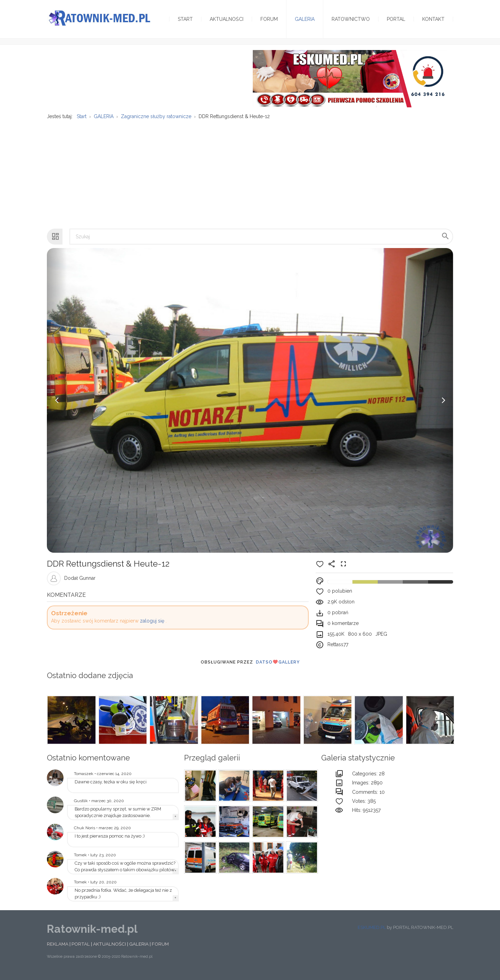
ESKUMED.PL (372, 932)
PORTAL (81, 948)
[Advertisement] (250, 179)
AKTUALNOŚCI (110, 948)
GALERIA (139, 948)
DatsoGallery (278, 666)
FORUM (160, 948)
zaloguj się (152, 625)
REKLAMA (58, 948)
